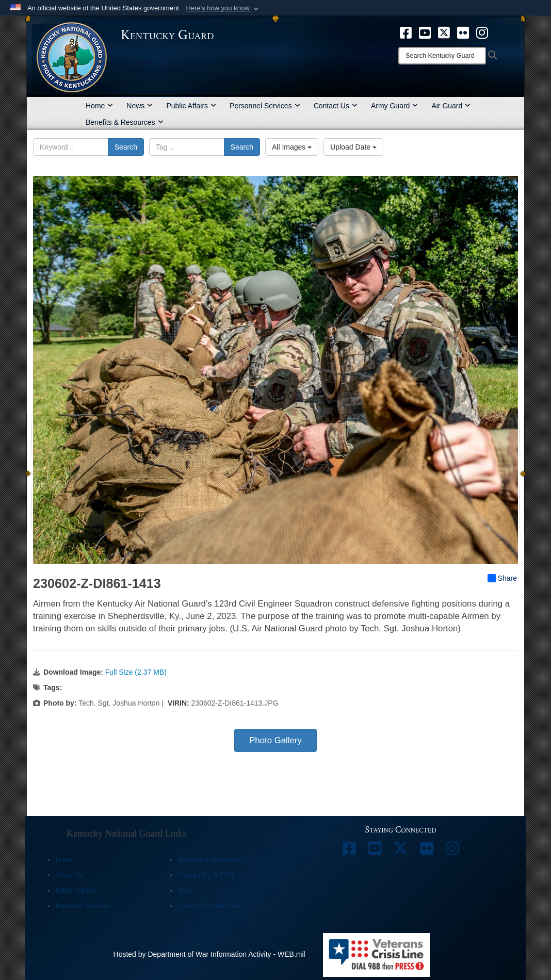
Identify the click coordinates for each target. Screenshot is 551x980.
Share (502, 578)
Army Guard (394, 106)
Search (126, 147)
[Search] (442, 56)
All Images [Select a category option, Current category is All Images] (292, 147)
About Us (69, 875)
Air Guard (451, 106)
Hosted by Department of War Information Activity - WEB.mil (209, 954)
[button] (223, 8)
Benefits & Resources (125, 122)
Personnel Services (265, 106)
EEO (185, 891)
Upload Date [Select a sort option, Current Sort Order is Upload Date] (353, 147)
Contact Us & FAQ (206, 875)
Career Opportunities (208, 906)
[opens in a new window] (406, 32)
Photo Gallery (275, 740)
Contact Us (336, 106)
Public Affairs (191, 106)
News (140, 106)
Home (99, 106)
